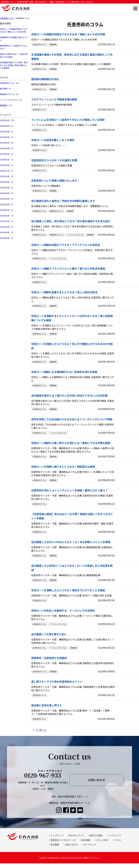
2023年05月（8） (7, 143)
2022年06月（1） (7, 193)
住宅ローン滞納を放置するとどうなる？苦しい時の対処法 (64, 292)
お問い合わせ (97, 780)
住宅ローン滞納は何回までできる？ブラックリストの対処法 (66, 245)
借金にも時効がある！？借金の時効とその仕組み (14, 55)
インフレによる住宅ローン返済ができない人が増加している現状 (68, 120)
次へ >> (43, 730)
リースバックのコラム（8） (11, 100)
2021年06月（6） (7, 238)
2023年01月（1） (7, 160)
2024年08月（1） (7, 126)
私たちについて (77, 835)
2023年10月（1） (7, 131)
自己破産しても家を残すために (49, 634)
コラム (118, 840)
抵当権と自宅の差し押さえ (47, 705)
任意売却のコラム (39, 45)
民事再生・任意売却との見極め (49, 658)
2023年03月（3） (7, 148)
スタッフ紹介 (102, 840)
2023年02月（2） (7, 154)
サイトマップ (90, 845)
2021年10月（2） (7, 227)
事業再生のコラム (56, 211)
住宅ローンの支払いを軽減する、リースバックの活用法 (63, 611)
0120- (43, 774)
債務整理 (53, 45)
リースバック (115, 835)
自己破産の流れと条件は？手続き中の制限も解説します (63, 201)
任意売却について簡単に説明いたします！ (55, 181)
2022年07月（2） (7, 188)
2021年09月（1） (7, 232)
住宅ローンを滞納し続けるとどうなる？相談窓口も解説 (63, 467)
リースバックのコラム (75, 235)
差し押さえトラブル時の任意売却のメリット (57, 682)
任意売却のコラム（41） (10, 83)
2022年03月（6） (7, 199)
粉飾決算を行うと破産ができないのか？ (14, 47)
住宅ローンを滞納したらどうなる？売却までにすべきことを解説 (68, 590)
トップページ (57, 835)
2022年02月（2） (7, 204)
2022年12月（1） (7, 165)
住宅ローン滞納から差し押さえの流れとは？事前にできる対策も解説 (71, 443)
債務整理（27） (7, 105)
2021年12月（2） (7, 216)
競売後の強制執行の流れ (45, 79)
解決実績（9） (6, 88)
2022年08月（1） (7, 182)
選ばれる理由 (96, 835)
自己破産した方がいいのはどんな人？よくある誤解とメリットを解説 (71, 542)
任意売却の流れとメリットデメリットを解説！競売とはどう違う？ (69, 490)
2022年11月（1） (7, 171)
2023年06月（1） (7, 137)
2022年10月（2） (7, 176)
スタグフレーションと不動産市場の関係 (54, 99)
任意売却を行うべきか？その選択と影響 (54, 160)
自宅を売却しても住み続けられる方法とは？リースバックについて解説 (72, 419)
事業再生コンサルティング (63, 840)
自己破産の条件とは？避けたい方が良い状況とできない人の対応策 (69, 396)
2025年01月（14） (8, 120)
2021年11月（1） (7, 221)
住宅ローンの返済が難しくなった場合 (53, 140)
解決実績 (86, 840)
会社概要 (55, 845)
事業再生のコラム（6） (10, 94)
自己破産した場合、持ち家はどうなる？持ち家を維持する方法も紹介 (71, 221)
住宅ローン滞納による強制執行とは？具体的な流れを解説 (64, 372)
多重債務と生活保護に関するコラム (14, 39)
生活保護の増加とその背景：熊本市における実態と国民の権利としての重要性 (14, 65)
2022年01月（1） (7, 210)
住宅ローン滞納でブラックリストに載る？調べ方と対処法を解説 (68, 269)
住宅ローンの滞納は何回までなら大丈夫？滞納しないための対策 (14, 30)
